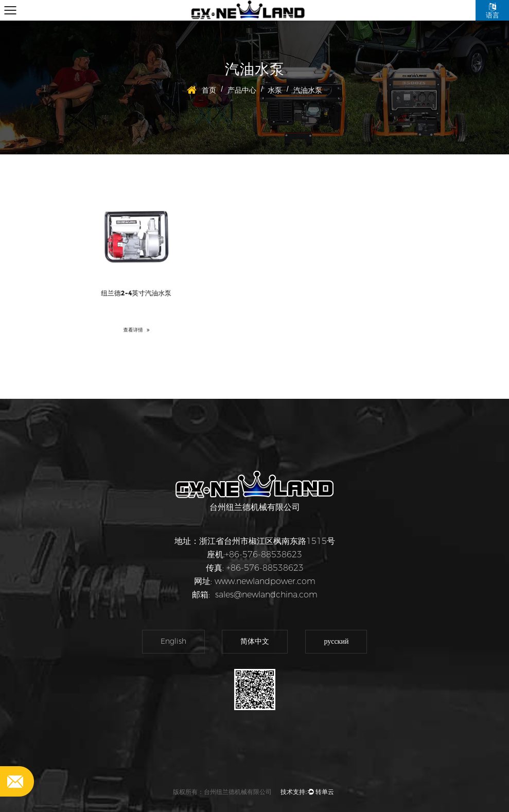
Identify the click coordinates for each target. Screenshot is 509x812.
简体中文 (255, 641)
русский (336, 641)
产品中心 (242, 90)
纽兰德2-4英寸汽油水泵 (136, 291)
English (173, 641)
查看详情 (136, 323)
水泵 (275, 90)
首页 (209, 90)
